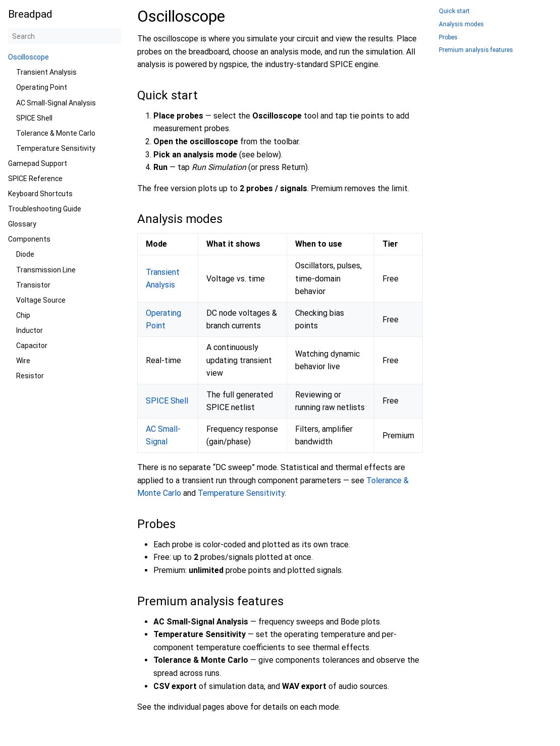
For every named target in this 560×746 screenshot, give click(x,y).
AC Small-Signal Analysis (56, 103)
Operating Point (42, 87)
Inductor (30, 330)
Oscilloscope (29, 57)
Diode (25, 254)
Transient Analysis (46, 72)
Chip (23, 315)
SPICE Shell (34, 118)
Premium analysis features (476, 50)
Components (29, 239)
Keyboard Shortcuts (40, 194)
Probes (448, 38)
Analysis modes (461, 24)
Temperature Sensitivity (56, 148)
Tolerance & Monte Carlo (56, 133)
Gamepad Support (38, 163)
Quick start (454, 11)
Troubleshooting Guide (45, 209)
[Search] (65, 36)
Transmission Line (46, 270)
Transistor (33, 285)
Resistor (30, 376)
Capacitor (32, 346)
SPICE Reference (35, 179)
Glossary (22, 224)
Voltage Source (41, 300)
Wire (23, 361)
